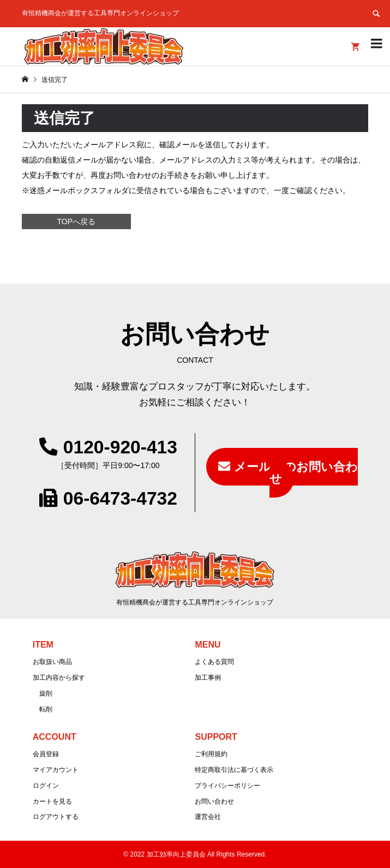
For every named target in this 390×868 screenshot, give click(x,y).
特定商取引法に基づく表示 (234, 770)
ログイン (46, 786)
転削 (46, 709)
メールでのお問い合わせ (296, 473)
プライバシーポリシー (227, 786)
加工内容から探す (59, 678)
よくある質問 (214, 662)
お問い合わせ (214, 801)
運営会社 (208, 817)
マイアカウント (56, 770)
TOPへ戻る (76, 222)
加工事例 (208, 678)
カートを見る (52, 801)
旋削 (46, 693)
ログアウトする (56, 817)
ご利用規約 (211, 754)
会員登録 (46, 754)
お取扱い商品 (52, 662)
